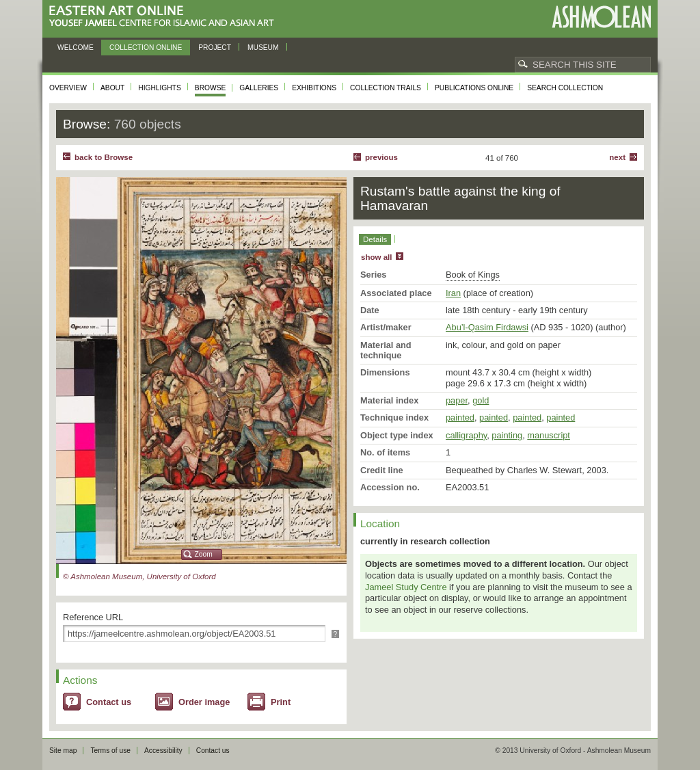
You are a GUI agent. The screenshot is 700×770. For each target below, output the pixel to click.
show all (376, 257)
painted (460, 417)
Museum (263, 48)
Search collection (565, 88)
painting (507, 435)
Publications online (474, 88)
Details (375, 239)
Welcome (76, 48)
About (112, 88)
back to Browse (104, 157)
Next (617, 157)
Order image (204, 702)
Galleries (259, 88)
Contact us (109, 702)
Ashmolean (601, 17)
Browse (211, 88)
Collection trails (386, 88)
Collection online (146, 48)
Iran (453, 293)
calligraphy (466, 435)
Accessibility (163, 751)
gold (481, 400)
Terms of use (110, 751)
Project (215, 48)
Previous (381, 157)
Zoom (204, 554)
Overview (68, 88)
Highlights (160, 88)
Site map (63, 751)
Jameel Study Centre (406, 587)
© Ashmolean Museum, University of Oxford (139, 576)
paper (457, 400)
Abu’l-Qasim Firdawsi (487, 327)
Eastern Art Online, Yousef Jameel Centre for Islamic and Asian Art (165, 17)
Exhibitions (314, 88)
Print (281, 702)
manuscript (549, 435)
